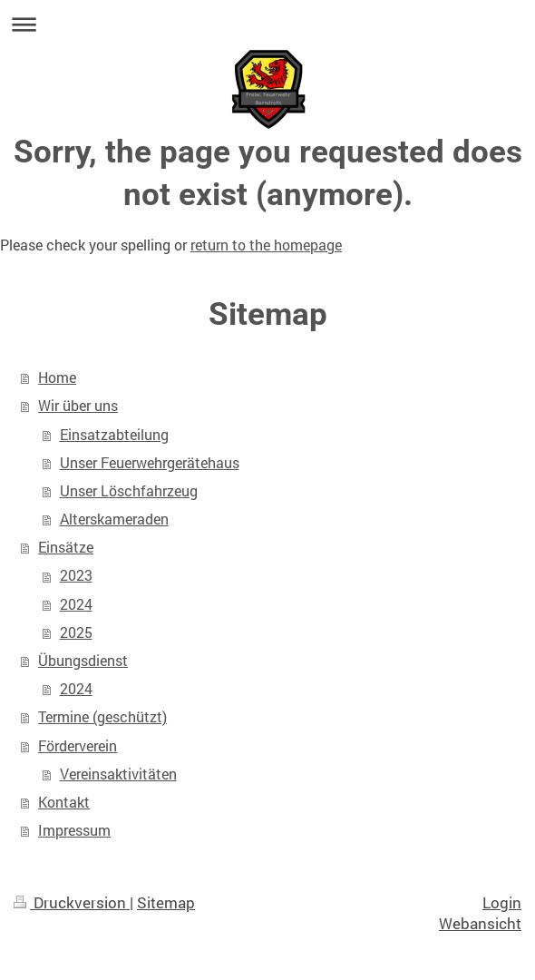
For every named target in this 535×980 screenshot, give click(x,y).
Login (502, 902)
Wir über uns (78, 406)
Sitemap (166, 902)
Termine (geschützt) (102, 717)
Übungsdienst (83, 661)
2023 (76, 575)
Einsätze (66, 547)
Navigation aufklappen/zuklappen (267, 24)
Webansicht (480, 923)
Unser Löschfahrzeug (129, 491)
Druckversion (72, 902)
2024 (76, 604)
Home (57, 377)
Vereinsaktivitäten (118, 774)
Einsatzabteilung (114, 435)
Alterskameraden (114, 519)
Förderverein (78, 746)
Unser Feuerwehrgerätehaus (150, 463)
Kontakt (64, 802)
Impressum (74, 830)
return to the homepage (266, 245)
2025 (76, 632)
